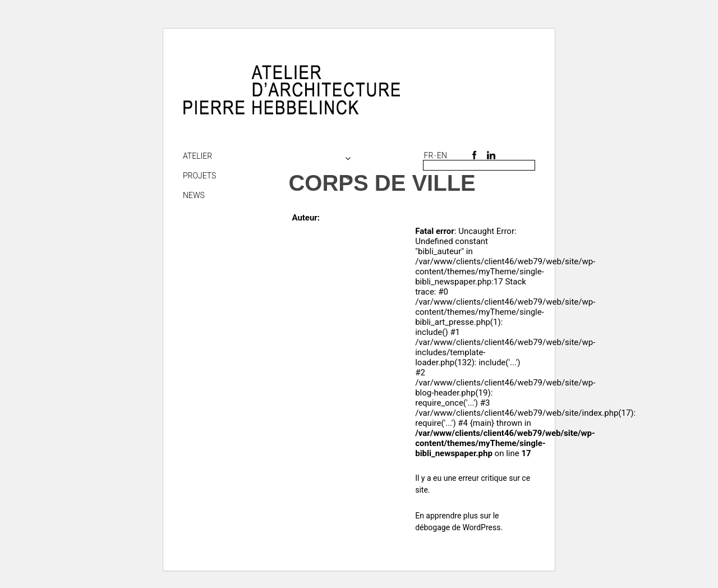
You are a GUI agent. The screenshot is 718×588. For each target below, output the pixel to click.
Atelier (197, 156)
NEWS (194, 195)
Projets (199, 176)
